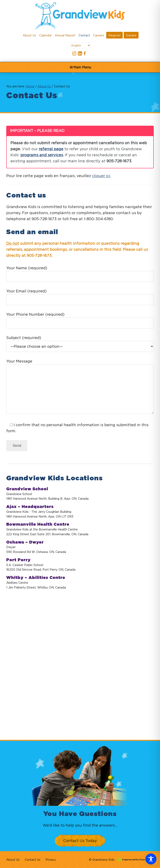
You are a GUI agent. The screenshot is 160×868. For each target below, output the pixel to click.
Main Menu (82, 67)
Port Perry (18, 560)
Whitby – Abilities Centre (36, 578)
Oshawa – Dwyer (25, 542)
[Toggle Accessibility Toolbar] (151, 859)
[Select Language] (80, 45)
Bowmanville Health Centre (38, 524)
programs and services (42, 155)
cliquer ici (101, 176)
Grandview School (27, 489)
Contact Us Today (80, 841)
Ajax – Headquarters (30, 507)
